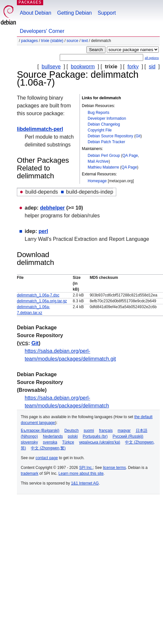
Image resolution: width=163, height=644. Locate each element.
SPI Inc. (86, 468)
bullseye (51, 67)
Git (138, 136)
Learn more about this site (81, 473)
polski (73, 436)
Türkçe (68, 442)
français (106, 431)
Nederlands (53, 436)
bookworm (83, 67)
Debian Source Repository (110, 136)
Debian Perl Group (104, 156)
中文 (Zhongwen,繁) (48, 448)
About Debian (36, 13)
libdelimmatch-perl (40, 129)
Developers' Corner (42, 31)
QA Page (130, 156)
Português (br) (95, 436)
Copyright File (100, 130)
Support (107, 13)
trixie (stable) (52, 41)
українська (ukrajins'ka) (100, 442)
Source (72, 41)
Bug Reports (99, 113)
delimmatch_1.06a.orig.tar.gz (42, 301)
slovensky (29, 442)
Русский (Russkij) (128, 436)
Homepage (97, 181)
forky (133, 67)
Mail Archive (98, 161)
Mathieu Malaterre (103, 167)
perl (43, 231)
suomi (89, 431)
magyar (124, 431)
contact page (47, 458)
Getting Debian (75, 13)
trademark (30, 473)
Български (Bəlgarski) (40, 431)
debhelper (52, 208)
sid (152, 67)
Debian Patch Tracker (106, 142)
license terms (114, 468)
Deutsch (71, 431)
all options (152, 58)
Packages (29, 41)
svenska (50, 442)
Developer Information (107, 118)
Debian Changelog (104, 124)
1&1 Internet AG (85, 483)
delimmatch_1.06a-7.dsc (38, 295)
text (85, 41)
